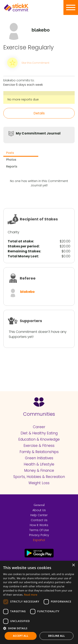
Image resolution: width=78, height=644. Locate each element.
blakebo (27, 292)
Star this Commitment (35, 63)
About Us (39, 510)
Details (39, 113)
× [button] (73, 565)
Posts (10, 153)
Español (39, 540)
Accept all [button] (21, 636)
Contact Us (39, 520)
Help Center (39, 515)
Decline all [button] (57, 636)
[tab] (21, 153)
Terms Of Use (39, 530)
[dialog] (39, 602)
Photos (11, 160)
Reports (12, 166)
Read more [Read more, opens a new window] (31, 595)
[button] (39, 628)
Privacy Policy (39, 535)
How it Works (39, 525)
